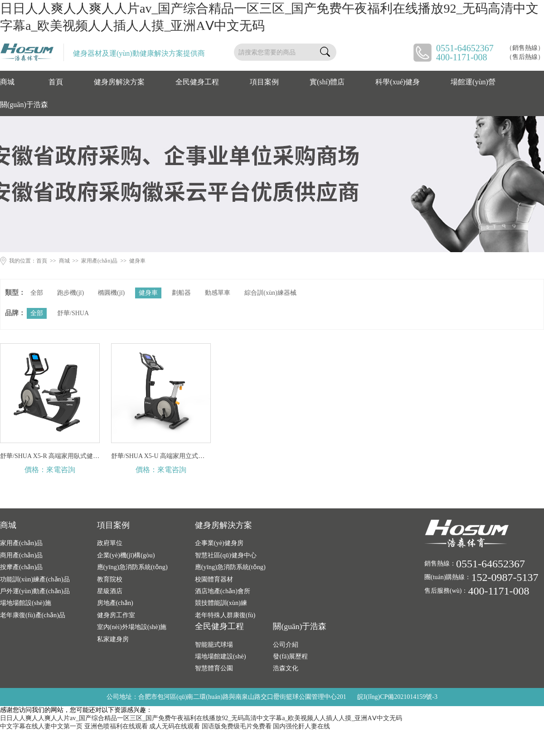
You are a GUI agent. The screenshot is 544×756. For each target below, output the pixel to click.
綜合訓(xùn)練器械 (270, 293)
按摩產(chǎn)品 (21, 567)
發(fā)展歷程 (290, 656)
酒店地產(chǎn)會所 (223, 591)
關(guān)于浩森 (24, 105)
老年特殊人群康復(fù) (225, 615)
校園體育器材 (214, 579)
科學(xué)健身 (398, 82)
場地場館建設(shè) (221, 656)
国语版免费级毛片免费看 (237, 726)
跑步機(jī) (70, 293)
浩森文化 (286, 668)
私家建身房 (113, 639)
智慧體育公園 (214, 668)
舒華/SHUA (73, 313)
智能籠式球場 (214, 644)
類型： (15, 293)
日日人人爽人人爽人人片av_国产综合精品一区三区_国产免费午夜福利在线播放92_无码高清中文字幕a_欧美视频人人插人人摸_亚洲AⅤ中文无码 (201, 718)
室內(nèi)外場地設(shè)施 (132, 627)
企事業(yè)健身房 (219, 543)
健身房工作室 (116, 615)
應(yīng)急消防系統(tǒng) (132, 567)
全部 (37, 293)
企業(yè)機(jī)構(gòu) (126, 555)
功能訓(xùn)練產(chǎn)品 (35, 579)
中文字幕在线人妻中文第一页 (41, 726)
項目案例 (264, 82)
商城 (7, 82)
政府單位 (110, 543)
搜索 (325, 52)
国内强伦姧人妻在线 (301, 726)
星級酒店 (110, 591)
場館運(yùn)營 (473, 82)
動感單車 (218, 293)
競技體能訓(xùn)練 (221, 603)
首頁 (56, 82)
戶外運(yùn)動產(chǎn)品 (35, 591)
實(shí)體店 (327, 82)
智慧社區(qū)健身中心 (226, 555)
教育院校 (110, 579)
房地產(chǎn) (115, 603)
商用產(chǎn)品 (21, 555)
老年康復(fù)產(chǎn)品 (33, 615)
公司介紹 (286, 644)
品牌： (15, 313)
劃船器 (181, 293)
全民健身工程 (197, 82)
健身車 (137, 261)
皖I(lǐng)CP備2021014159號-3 (397, 697)
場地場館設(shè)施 (26, 603)
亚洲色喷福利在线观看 (116, 726)
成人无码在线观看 (175, 726)
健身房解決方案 (119, 82)
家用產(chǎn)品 (99, 261)
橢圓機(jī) (111, 293)
